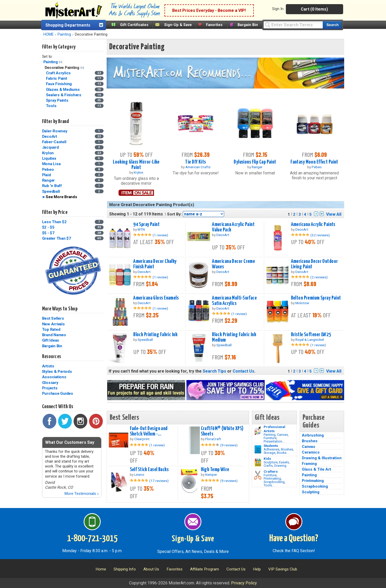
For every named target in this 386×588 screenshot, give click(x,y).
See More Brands (61, 197)
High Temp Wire (215, 470)
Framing (309, 464)
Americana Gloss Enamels (156, 298)
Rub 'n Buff (52, 186)
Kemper (211, 474)
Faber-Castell (54, 142)
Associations (54, 377)
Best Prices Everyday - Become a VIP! (209, 10)
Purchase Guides (58, 393)
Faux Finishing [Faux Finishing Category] (59, 84)
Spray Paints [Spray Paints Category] (58, 100)
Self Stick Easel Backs (149, 470)
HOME (49, 34)
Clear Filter (61, 62)
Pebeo (48, 170)
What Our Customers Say (70, 442)
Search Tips (214, 371)
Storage (269, 453)
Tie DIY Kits (195, 162)
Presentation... (274, 441)
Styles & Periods (57, 372)
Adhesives (271, 449)
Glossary (50, 383)
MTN (141, 229)
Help (257, 569)
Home (101, 569)
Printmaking (272, 478)
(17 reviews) (159, 481)
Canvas (282, 435)
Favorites (214, 25)
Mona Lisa (51, 164)
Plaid (46, 175)
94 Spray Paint (146, 224)
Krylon (48, 153)
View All (334, 214)
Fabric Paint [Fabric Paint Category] (57, 78)
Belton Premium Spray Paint (316, 298)
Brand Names (54, 335)
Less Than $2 (54, 222)
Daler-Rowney (55, 131)
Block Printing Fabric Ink (155, 335)
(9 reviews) (229, 445)
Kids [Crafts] (267, 458)
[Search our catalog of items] (332, 25)
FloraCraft (213, 439)
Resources (52, 357)
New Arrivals (53, 324)
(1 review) (160, 235)
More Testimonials (81, 494)
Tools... (269, 485)
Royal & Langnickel (310, 340)
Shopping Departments (68, 25)
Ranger (49, 180)
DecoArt (50, 136)
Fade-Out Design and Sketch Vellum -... (149, 431)
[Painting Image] (258, 431)
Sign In (278, 9)
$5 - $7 (48, 233)
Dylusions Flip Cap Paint (255, 162)
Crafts (268, 466)
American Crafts (198, 167)
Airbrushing (313, 435)
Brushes (287, 449)
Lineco (139, 474)
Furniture (270, 438)
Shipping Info (125, 569)
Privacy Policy (244, 583)
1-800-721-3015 (92, 539)
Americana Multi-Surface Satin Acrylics (234, 301)
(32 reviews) (320, 235)
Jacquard (50, 147)
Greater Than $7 (57, 238)
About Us (151, 569)
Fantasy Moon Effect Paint (314, 162)
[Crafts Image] (258, 462)
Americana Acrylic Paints (313, 224)
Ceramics (311, 452)
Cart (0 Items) (314, 9)
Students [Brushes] (271, 446)
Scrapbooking (274, 482)
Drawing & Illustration (322, 458)
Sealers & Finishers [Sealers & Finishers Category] (64, 95)
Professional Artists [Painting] (274, 429)
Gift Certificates (134, 25)
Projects (50, 388)
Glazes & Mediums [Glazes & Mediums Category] (63, 90)
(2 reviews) (319, 277)
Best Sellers (53, 318)
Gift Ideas (51, 340)
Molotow (302, 303)
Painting (64, 34)
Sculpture (271, 462)
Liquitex (49, 158)
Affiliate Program (204, 569)
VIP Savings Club (283, 569)
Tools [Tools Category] (52, 106)
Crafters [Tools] (271, 471)
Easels (284, 462)
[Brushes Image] (258, 449)
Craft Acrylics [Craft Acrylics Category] (59, 73)
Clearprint (142, 439)
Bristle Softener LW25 (311, 335)
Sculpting (311, 492)
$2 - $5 (48, 227)
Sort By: (174, 214)
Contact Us (243, 371)
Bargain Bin (248, 25)
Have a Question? (294, 539)
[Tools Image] (258, 475)
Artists (48, 366)
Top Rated (51, 329)
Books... (283, 453)
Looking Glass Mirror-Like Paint (136, 165)
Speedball (51, 191)
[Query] (293, 25)
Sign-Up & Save (178, 25)
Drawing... (281, 466)
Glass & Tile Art (316, 469)
